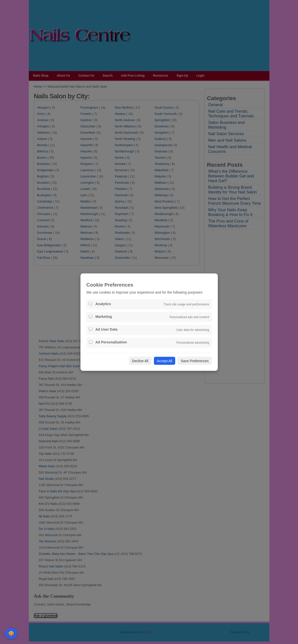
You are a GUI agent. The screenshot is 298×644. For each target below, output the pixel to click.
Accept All (165, 361)
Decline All (140, 361)
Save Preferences (195, 361)
